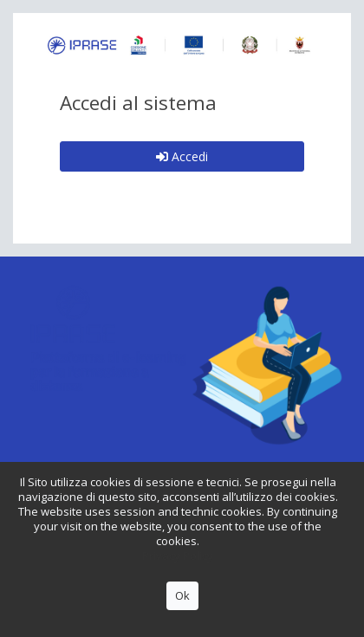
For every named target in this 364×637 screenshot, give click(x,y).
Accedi (182, 156)
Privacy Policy (178, 556)
